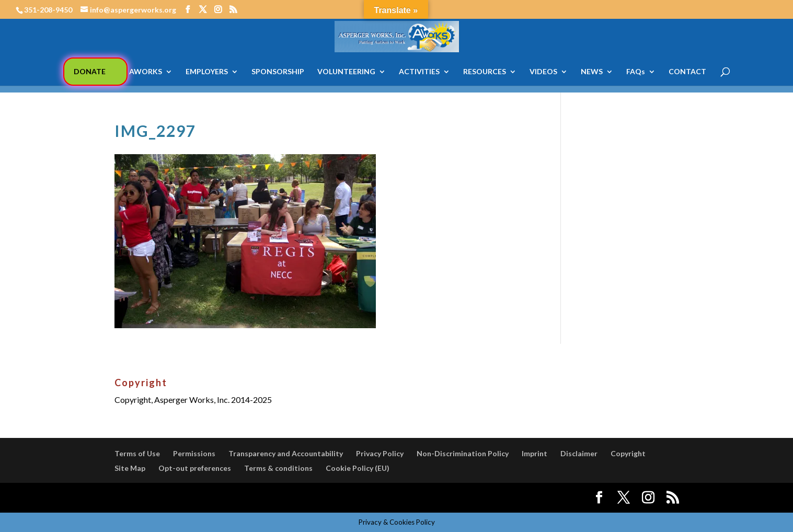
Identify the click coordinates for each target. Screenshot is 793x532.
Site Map (130, 468)
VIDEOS (543, 72)
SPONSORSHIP (278, 72)
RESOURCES (485, 72)
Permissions (194, 453)
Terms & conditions (278, 468)
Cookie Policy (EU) (358, 468)
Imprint (535, 453)
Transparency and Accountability (286, 453)
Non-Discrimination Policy (463, 453)
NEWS (592, 72)
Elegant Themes (192, 498)
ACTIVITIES (419, 72)
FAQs (636, 72)
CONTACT (687, 72)
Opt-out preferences (195, 468)
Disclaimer (579, 453)
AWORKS (146, 72)
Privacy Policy (380, 453)
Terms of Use (137, 453)
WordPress (296, 498)
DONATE (90, 71)
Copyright (628, 453)
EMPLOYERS (207, 72)
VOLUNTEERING (346, 72)
